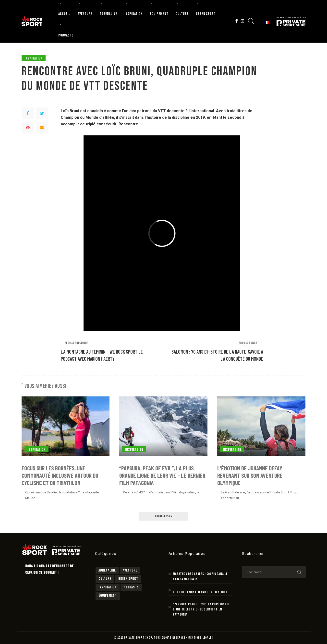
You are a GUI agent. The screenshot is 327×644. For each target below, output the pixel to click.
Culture (105, 579)
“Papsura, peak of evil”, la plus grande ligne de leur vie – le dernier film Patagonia (162, 475)
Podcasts (131, 587)
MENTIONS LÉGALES (201, 638)
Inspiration (34, 58)
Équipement (108, 596)
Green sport (128, 579)
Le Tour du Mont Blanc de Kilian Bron (200, 592)
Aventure (130, 570)
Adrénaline (107, 570)
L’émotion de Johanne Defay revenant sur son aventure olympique (250, 475)
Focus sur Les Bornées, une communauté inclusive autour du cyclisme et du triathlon (60, 475)
